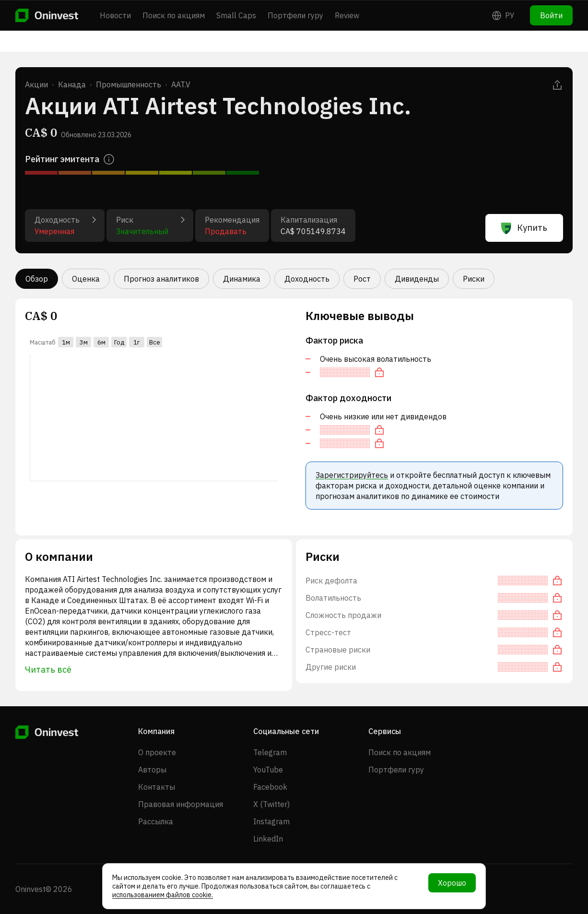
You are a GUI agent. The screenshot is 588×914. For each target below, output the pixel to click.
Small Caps (236, 15)
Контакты (157, 787)
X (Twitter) (271, 804)
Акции (36, 84)
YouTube (268, 770)
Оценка (86, 279)
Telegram (270, 752)
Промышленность (129, 84)
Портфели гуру (295, 15)
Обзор (37, 279)
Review (347, 15)
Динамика (242, 279)
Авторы (152, 770)
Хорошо (452, 883)
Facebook (270, 787)
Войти (551, 15)
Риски (474, 279)
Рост (362, 279)
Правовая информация (181, 804)
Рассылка (156, 821)
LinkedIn (268, 839)
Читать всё (48, 670)
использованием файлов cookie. (163, 895)
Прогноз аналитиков (161, 279)
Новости (115, 15)
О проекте (157, 752)
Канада (72, 84)
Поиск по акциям (174, 15)
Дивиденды (417, 279)
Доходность (307, 279)
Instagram (271, 821)
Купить (524, 228)
